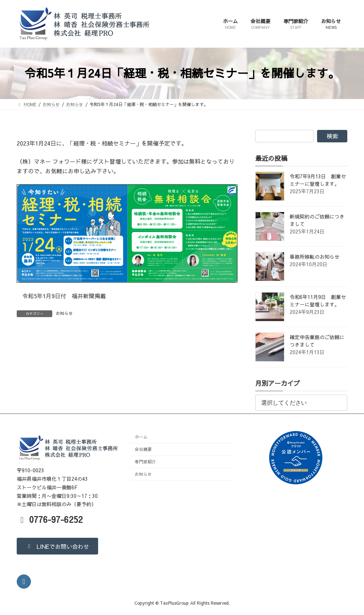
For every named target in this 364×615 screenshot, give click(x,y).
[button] (57, 546)
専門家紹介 (145, 462)
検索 (332, 136)
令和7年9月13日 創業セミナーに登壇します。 (318, 180)
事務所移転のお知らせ (315, 257)
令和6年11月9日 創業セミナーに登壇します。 (318, 301)
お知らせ (64, 313)
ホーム (141, 437)
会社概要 (143, 449)
